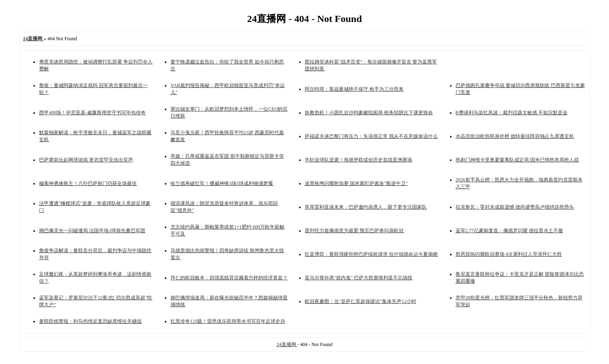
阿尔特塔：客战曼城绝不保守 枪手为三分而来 (354, 89)
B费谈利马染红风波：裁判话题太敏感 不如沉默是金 (512, 113)
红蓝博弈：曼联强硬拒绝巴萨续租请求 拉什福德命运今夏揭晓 (371, 254)
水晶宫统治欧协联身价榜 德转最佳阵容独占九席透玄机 (515, 136)
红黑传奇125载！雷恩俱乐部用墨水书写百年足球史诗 (228, 321)
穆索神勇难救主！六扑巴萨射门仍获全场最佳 (88, 183)
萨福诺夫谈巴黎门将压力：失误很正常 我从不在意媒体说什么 (371, 136)
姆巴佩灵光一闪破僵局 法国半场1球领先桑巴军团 (92, 231)
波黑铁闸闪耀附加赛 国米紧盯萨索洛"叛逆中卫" (356, 183)
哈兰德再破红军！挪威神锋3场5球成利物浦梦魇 (222, 183)
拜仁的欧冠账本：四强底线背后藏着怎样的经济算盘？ (229, 278)
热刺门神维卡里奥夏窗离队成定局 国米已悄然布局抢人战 (517, 160)
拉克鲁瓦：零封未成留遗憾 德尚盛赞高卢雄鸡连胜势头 (515, 207)
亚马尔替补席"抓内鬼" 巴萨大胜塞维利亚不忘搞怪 (359, 278)
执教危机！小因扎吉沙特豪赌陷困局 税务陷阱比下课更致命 (369, 113)
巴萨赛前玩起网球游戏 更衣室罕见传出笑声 (86, 160)
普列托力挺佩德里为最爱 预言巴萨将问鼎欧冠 (354, 231)
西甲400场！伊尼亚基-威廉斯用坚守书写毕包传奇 (92, 113)
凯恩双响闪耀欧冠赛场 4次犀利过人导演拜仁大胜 (509, 254)
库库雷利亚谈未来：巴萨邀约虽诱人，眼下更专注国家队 (366, 207)
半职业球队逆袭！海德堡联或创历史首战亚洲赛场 (358, 160)
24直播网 (287, 344)
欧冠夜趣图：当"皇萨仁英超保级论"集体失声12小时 (360, 301)
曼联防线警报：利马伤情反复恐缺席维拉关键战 (90, 321)
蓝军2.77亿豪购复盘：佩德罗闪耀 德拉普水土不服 (509, 231)
